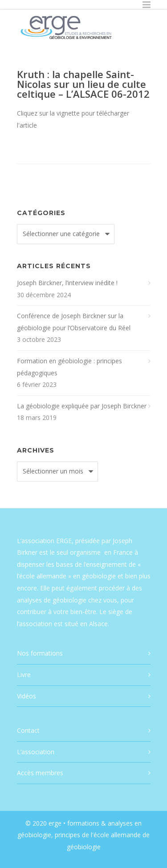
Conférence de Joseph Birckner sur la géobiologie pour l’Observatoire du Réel (74, 322)
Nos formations (40, 653)
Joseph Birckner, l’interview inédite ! (67, 283)
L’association (36, 752)
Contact (28, 730)
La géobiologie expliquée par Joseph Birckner (82, 406)
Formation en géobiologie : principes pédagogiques (69, 367)
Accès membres (40, 773)
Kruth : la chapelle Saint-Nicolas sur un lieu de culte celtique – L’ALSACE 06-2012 (83, 84)
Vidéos (26, 696)
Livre (24, 675)
